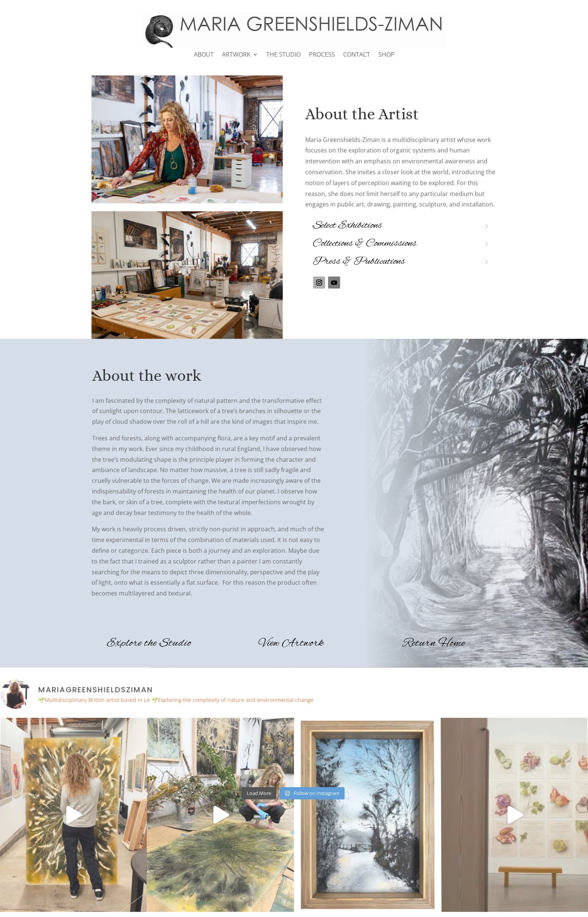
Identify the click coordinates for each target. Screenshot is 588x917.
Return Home (434, 643)
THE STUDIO (283, 55)
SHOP (386, 55)
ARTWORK (236, 55)
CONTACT (357, 55)
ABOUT (204, 55)
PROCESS (322, 55)
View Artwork (291, 643)
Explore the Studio (149, 643)
